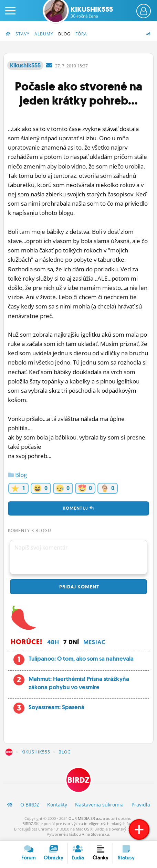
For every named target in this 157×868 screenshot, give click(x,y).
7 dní (71, 642)
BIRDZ (9, 752)
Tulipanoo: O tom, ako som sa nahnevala (81, 659)
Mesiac (95, 642)
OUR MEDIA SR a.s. (85, 818)
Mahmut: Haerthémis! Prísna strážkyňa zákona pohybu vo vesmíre (79, 683)
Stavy (23, 34)
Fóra (81, 34)
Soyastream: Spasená (56, 707)
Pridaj (78, 587)
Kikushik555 (92, 12)
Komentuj (78, 508)
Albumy (44, 34)
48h (53, 642)
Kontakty (57, 805)
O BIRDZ (30, 805)
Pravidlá (141, 805)
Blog (64, 34)
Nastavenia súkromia (99, 805)
